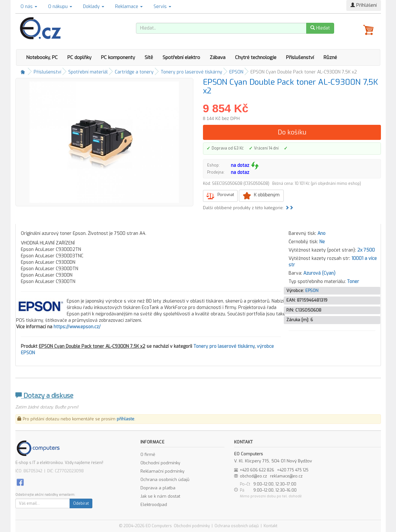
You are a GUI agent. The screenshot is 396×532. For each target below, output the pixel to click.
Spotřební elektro (181, 57)
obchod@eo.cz (253, 476)
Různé (330, 57)
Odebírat (81, 503)
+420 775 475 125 (293, 470)
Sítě (149, 57)
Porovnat (226, 195)
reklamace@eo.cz (286, 476)
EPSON (236, 72)
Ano (321, 233)
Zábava (218, 57)
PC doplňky (79, 57)
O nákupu (60, 7)
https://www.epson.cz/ (77, 327)
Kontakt (270, 526)
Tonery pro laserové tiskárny (191, 72)
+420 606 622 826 (257, 470)
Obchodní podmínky (160, 463)
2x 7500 (366, 250)
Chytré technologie (256, 57)
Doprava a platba (158, 488)
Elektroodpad (154, 505)
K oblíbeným (267, 195)
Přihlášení (364, 5)
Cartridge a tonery (134, 72)
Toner (353, 282)
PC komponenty (118, 57)
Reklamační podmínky (162, 471)
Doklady (94, 7)
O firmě (148, 455)
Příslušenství (300, 57)
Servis (162, 7)
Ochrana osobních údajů (165, 480)
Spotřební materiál (88, 72)
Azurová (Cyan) (319, 273)
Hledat (320, 28)
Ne (322, 242)
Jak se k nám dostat (160, 496)
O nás (29, 7)
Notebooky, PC (42, 57)
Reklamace (129, 7)
